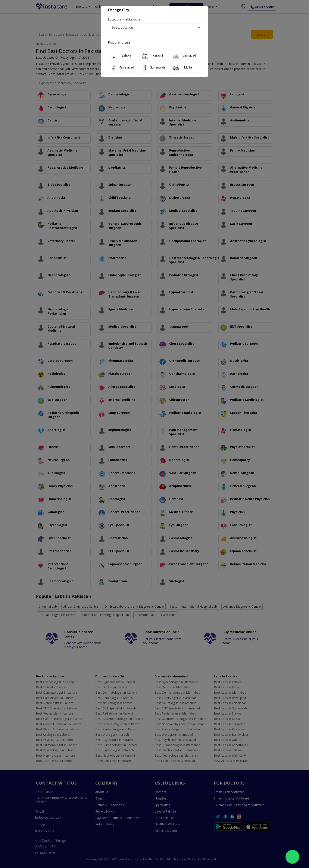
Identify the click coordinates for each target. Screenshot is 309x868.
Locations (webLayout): (124, 19)
